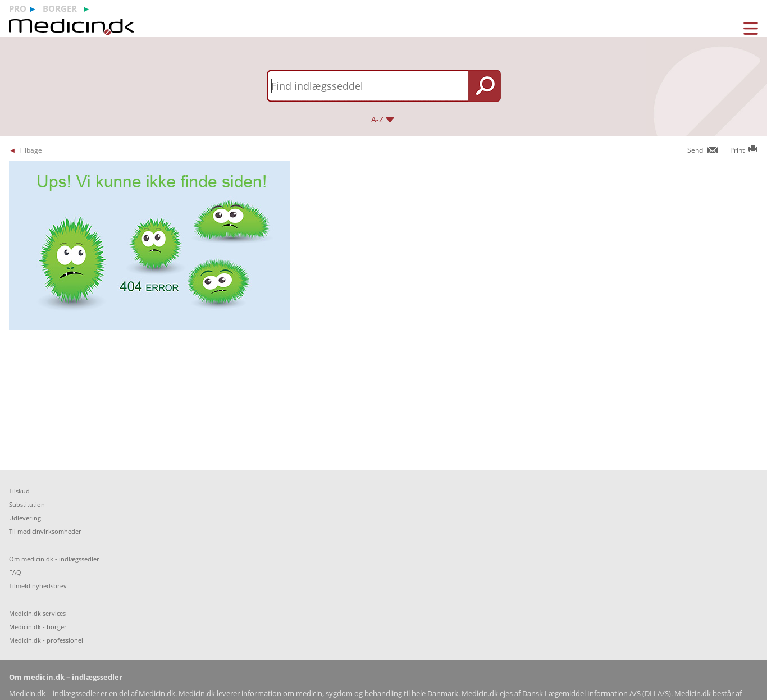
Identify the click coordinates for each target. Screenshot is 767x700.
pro (18, 8)
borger (60, 8)
